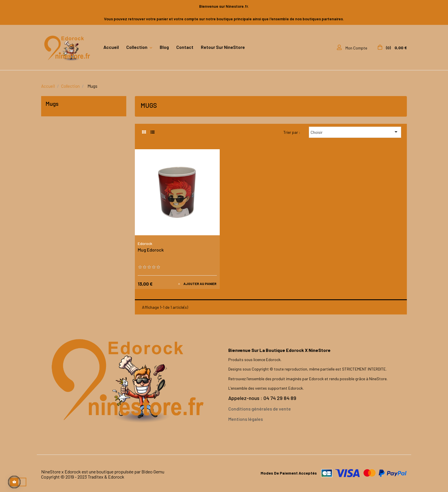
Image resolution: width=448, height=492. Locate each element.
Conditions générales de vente (260, 409)
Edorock (145, 243)
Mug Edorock (151, 250)
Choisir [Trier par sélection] (355, 132)
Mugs (52, 103)
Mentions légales (246, 419)
